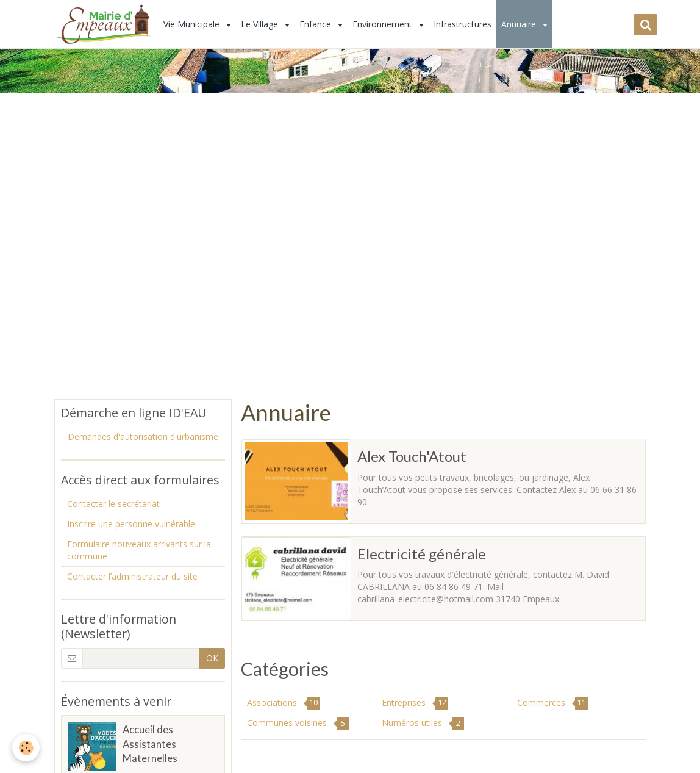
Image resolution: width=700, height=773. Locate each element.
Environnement (384, 24)
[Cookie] (26, 748)
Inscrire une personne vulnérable (131, 524)
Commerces (552, 703)
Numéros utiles (423, 723)
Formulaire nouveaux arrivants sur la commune (139, 550)
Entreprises (415, 703)
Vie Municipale (193, 24)
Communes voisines (298, 723)
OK (212, 658)
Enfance (316, 24)
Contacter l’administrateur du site (132, 576)
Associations (283, 703)
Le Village (261, 24)
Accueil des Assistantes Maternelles (150, 744)
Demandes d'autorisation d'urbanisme (143, 437)
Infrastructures (462, 24)
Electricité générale (422, 553)
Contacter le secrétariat (113, 504)
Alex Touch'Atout (412, 456)
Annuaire (520, 24)
